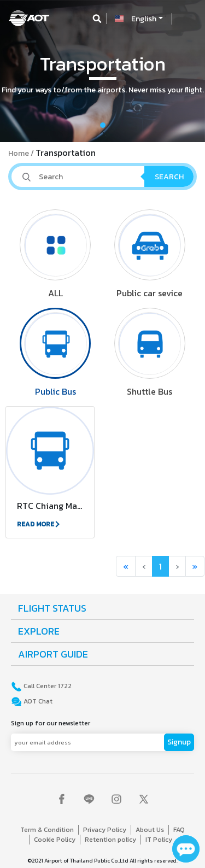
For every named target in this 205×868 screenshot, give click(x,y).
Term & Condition (47, 830)
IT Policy (159, 840)
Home (19, 153)
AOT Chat (37, 701)
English (144, 19)
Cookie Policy (55, 840)
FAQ (179, 830)
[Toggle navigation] (187, 19)
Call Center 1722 (47, 686)
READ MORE (38, 524)
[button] (15, 71)
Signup (179, 742)
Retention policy (110, 840)
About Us (150, 830)
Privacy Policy (105, 830)
